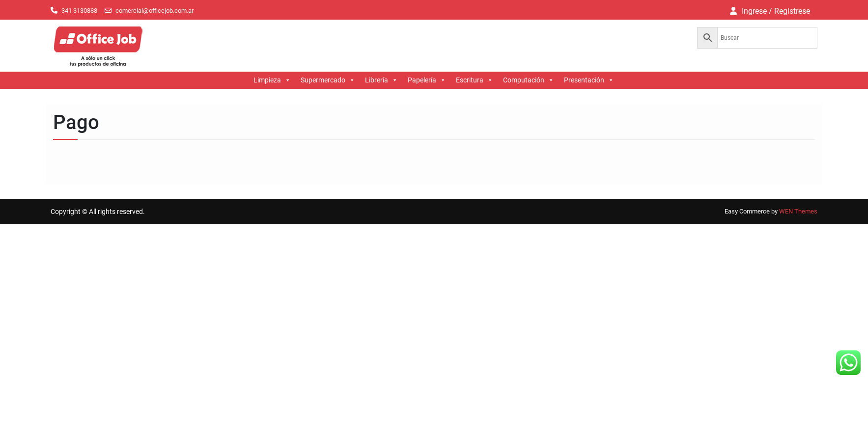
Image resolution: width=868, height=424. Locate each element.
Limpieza (272, 80)
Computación (529, 80)
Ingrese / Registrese (776, 11)
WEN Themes (798, 211)
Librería (381, 80)
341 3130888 (79, 11)
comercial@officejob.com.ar (154, 11)
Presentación (589, 80)
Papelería (427, 80)
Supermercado (328, 80)
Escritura (475, 80)
